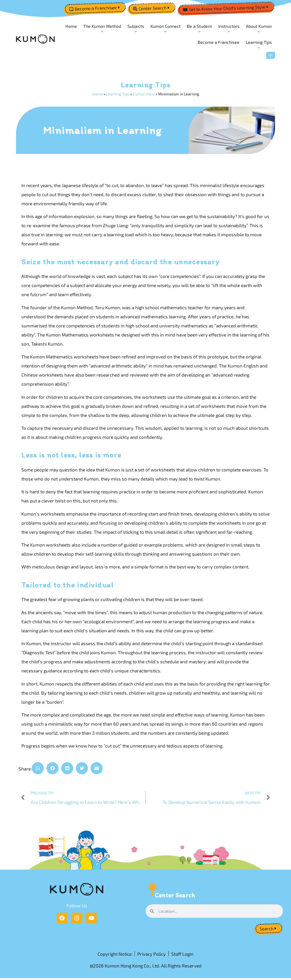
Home (97, 94)
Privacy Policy (152, 955)
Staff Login (182, 955)
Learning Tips (118, 94)
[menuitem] (271, 55)
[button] (38, 768)
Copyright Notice (115, 955)
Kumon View (144, 94)
